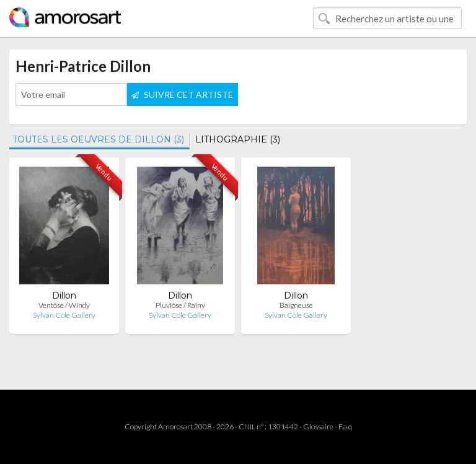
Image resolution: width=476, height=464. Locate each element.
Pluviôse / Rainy (180, 305)
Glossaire (318, 427)
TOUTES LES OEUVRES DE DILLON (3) (98, 139)
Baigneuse (296, 305)
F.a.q (345, 427)
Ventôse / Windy (64, 305)
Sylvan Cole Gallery (64, 315)
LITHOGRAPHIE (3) (238, 139)
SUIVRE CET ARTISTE (182, 94)
